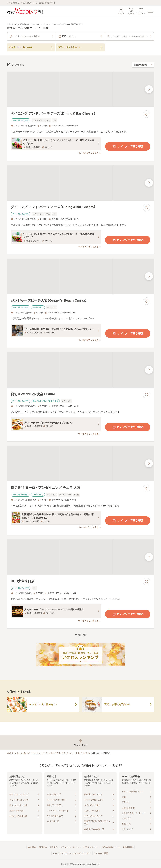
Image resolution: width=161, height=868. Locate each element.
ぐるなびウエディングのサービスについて (72, 853)
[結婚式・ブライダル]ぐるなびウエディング (26, 753)
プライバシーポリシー (70, 847)
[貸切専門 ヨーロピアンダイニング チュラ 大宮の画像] (80, 463)
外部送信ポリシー (91, 847)
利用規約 (43, 847)
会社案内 (32, 847)
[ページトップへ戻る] (80, 743)
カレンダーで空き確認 (128, 146)
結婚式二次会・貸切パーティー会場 (64, 753)
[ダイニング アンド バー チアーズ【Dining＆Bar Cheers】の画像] (80, 89)
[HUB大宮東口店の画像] (80, 557)
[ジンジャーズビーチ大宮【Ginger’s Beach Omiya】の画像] (80, 276)
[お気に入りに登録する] (147, 114)
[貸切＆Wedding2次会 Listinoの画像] (80, 370)
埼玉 (85, 753)
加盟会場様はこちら (111, 847)
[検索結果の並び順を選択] (143, 65)
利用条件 (54, 847)
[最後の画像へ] (149, 89)
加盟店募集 (128, 847)
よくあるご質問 (101, 853)
